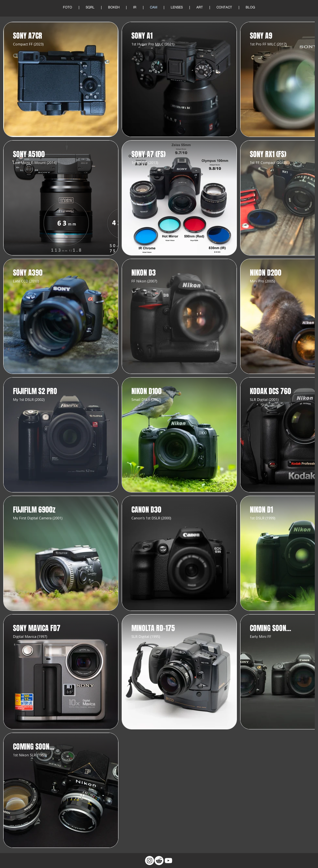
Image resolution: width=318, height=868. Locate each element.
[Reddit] (159, 861)
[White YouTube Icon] (168, 861)
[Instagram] (150, 861)
